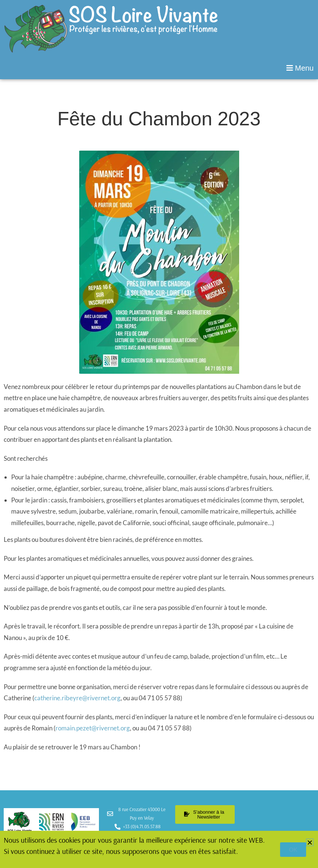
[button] (159, 68)
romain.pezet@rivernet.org (93, 728)
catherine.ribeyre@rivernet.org (77, 698)
